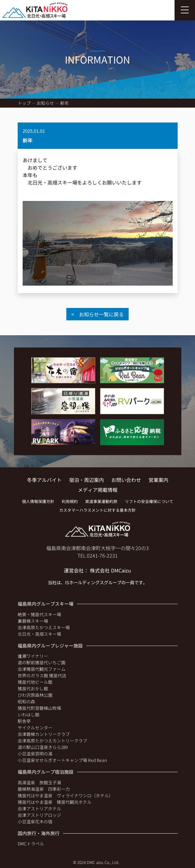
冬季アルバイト (44, 480)
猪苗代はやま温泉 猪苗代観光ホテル (55, 802)
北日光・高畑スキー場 (39, 634)
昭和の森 (26, 701)
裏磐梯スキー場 (33, 621)
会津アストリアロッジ (39, 815)
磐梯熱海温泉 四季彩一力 (44, 789)
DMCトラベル (31, 844)
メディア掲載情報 (98, 490)
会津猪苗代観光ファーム (42, 669)
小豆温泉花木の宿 (35, 821)
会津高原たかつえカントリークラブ (52, 741)
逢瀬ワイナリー (33, 656)
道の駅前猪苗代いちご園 (42, 662)
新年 (64, 103)
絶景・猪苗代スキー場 (39, 614)
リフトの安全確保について (149, 501)
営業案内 (158, 480)
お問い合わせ (126, 480)
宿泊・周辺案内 (86, 480)
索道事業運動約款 (101, 501)
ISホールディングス (84, 582)
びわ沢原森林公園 (35, 695)
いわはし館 (29, 714)
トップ (24, 103)
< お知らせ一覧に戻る (97, 314)
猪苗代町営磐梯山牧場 (39, 708)
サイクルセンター (35, 728)
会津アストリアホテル (39, 808)
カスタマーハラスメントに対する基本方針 (97, 510)
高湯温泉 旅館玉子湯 (39, 782)
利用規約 (70, 501)
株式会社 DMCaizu (111, 570)
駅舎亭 (24, 721)
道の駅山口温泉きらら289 (43, 747)
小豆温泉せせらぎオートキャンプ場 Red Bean (62, 760)
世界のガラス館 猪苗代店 (42, 675)
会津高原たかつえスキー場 (44, 627)
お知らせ (45, 103)
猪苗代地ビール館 (35, 682)
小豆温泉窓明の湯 (35, 754)
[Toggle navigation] (185, 10)
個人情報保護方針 (38, 501)
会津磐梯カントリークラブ (44, 734)
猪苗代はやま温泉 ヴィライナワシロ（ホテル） (65, 795)
